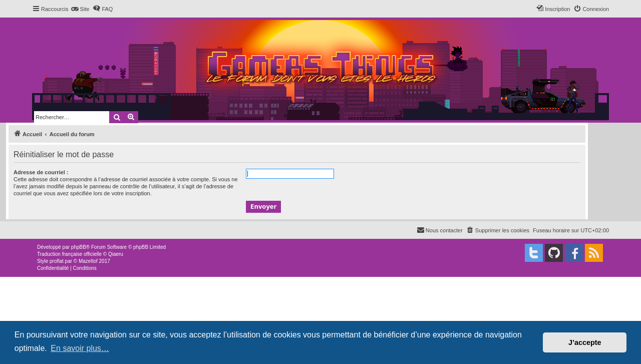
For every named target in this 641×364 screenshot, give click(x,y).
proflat (57, 261)
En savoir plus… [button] (80, 348)
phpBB (79, 247)
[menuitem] (80, 9)
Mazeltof (88, 261)
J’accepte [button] (585, 342)
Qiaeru (116, 254)
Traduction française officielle (69, 254)
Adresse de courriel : (41, 172)
